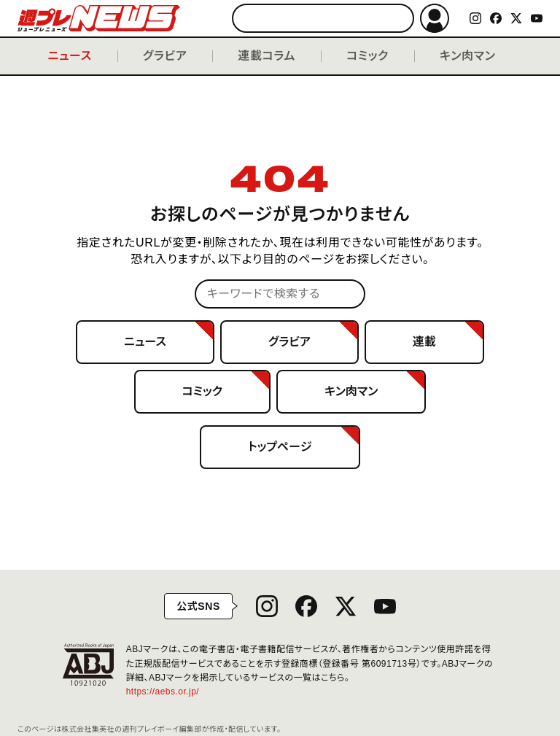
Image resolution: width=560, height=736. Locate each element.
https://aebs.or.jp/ (168, 692)
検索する (396, 19)
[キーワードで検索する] (323, 18)
